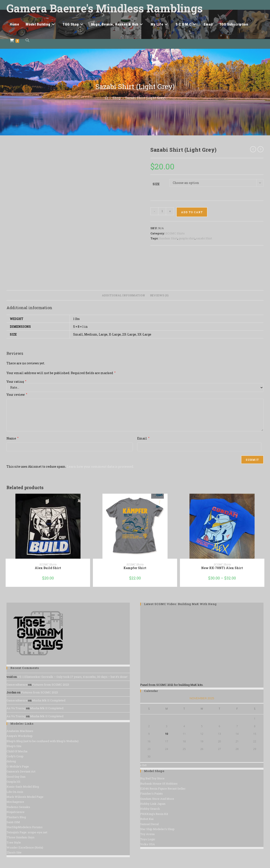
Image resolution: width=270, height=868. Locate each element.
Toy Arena (147, 834)
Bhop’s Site (14, 746)
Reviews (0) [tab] (159, 295)
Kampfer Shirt (135, 568)
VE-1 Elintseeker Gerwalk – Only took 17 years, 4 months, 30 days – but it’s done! (72, 677)
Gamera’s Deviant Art (21, 771)
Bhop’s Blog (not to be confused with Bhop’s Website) (43, 741)
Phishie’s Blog (16, 817)
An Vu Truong (16, 708)
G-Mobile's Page (18, 766)
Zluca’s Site (14, 852)
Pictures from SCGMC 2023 (51, 685)
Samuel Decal (149, 824)
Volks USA (148, 844)
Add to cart (192, 212)
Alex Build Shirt (48, 568)
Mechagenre (15, 802)
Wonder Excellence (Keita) (25, 847)
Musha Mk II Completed (49, 700)
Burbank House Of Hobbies (159, 784)
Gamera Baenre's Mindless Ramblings (105, 8)
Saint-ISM (13, 822)
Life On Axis (15, 792)
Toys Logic (148, 839)
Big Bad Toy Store (152, 778)
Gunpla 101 (13, 782)
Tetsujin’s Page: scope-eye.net (27, 832)
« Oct (143, 765)
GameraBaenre (17, 685)
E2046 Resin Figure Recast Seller (163, 789)
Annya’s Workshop (20, 736)
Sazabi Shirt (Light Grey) (145, 98)
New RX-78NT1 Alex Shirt (222, 568)
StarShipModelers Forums (25, 827)
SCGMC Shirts (175, 233)
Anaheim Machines (20, 731)
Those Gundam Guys (21, 837)
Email (143, 438)
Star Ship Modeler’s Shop (157, 829)
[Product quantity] (162, 211)
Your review (17, 395)
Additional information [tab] (123, 295)
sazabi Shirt (204, 238)
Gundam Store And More (157, 799)
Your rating (16, 382)
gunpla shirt (187, 238)
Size (156, 184)
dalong (11, 761)
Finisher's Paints (151, 793)
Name (12, 438)
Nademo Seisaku (18, 807)
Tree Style (14, 842)
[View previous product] (253, 149)
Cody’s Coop (15, 756)
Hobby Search (150, 809)
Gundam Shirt (168, 238)
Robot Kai (147, 819)
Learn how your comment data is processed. (100, 466)
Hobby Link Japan (153, 804)
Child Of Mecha (17, 751)
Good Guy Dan (16, 777)
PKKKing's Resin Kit (154, 814)
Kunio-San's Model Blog (23, 787)
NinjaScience (16, 812)
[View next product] (260, 149)
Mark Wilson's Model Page (25, 797)
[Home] (106, 98)
